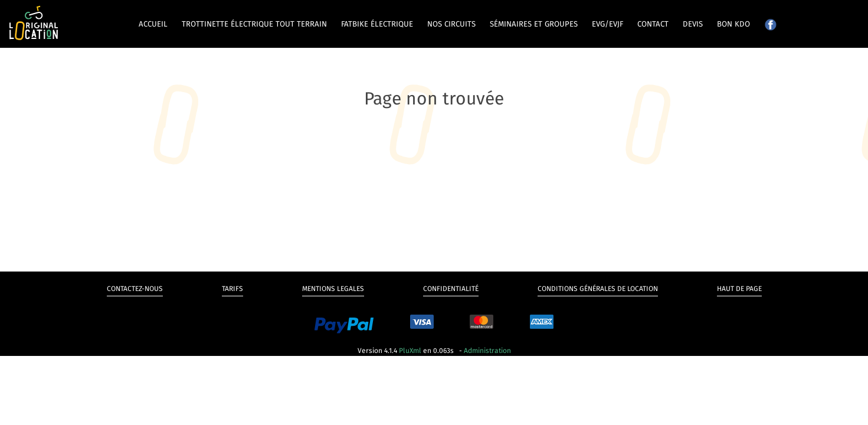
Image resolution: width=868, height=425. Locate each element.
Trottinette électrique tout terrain (254, 24)
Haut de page (739, 289)
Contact (653, 24)
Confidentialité (451, 289)
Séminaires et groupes (534, 24)
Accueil (153, 24)
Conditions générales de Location (598, 289)
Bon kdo (733, 24)
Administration (487, 351)
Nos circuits (451, 24)
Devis (693, 24)
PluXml (410, 351)
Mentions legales (333, 289)
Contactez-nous (135, 289)
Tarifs (232, 289)
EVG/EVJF (607, 24)
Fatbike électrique (377, 24)
